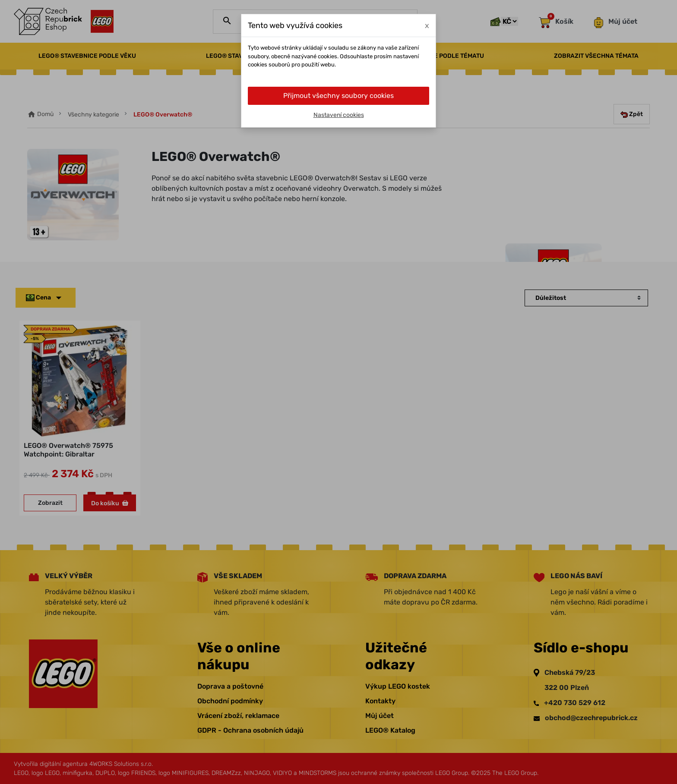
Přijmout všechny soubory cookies (338, 96)
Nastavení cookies (339, 115)
